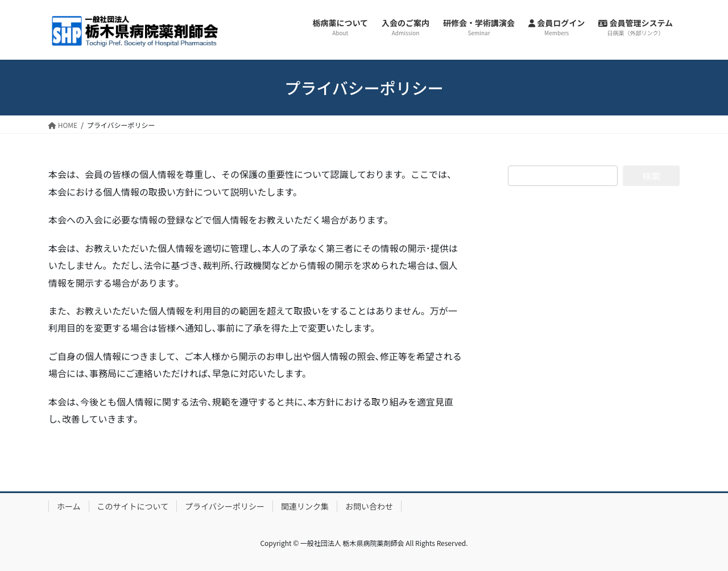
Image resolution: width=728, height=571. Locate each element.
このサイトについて (133, 506)
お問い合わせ (369, 506)
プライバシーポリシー (225, 506)
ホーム (69, 506)
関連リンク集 (305, 506)
